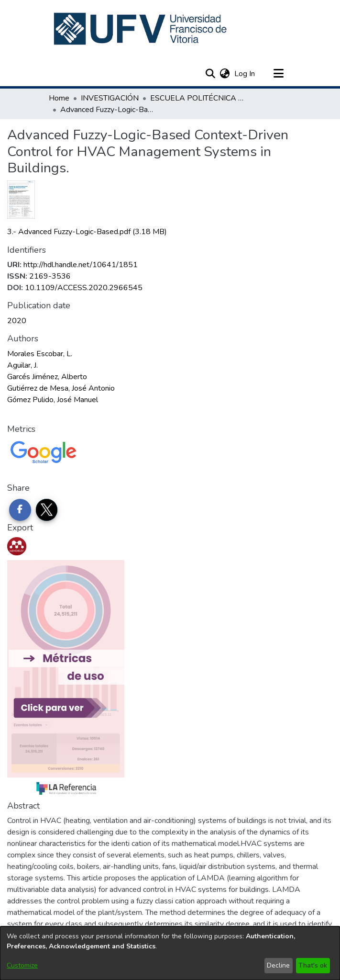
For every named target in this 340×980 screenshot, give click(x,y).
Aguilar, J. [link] (22, 365)
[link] (87, 232)
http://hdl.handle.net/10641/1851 (81, 265)
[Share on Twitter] (47, 510)
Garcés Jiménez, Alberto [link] (47, 377)
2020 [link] (17, 321)
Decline (278, 965)
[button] (141, 29)
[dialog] (170, 953)
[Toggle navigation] (279, 74)
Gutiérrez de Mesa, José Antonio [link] (61, 388)
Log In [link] (245, 74)
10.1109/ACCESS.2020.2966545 (84, 288)
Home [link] (59, 98)
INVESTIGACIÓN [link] (110, 98)
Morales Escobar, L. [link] (40, 354)
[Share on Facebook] (20, 510)
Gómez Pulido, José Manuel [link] (53, 400)
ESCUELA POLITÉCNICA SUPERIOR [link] (198, 98)
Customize (22, 965)
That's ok (313, 965)
